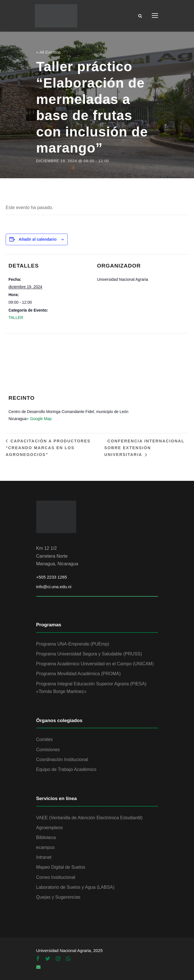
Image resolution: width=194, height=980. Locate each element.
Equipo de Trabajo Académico (66, 769)
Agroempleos (50, 828)
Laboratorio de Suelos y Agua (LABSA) (75, 887)
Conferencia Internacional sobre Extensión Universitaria (144, 448)
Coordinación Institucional (62, 760)
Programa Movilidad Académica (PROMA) (79, 674)
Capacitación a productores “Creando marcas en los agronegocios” (48, 448)
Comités (45, 739)
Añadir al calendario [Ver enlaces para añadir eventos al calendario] (38, 239)
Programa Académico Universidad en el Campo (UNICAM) (95, 664)
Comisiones (48, 750)
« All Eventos (49, 52)
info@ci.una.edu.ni (54, 587)
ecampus (45, 847)
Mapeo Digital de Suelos (61, 867)
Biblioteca (46, 837)
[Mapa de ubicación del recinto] (94, 367)
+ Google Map (39, 419)
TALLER (16, 318)
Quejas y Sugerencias (58, 897)
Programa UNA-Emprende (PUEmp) (73, 644)
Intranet (44, 857)
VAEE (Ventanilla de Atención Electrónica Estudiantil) (89, 818)
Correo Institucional (56, 877)
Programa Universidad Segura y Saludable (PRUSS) (89, 654)
